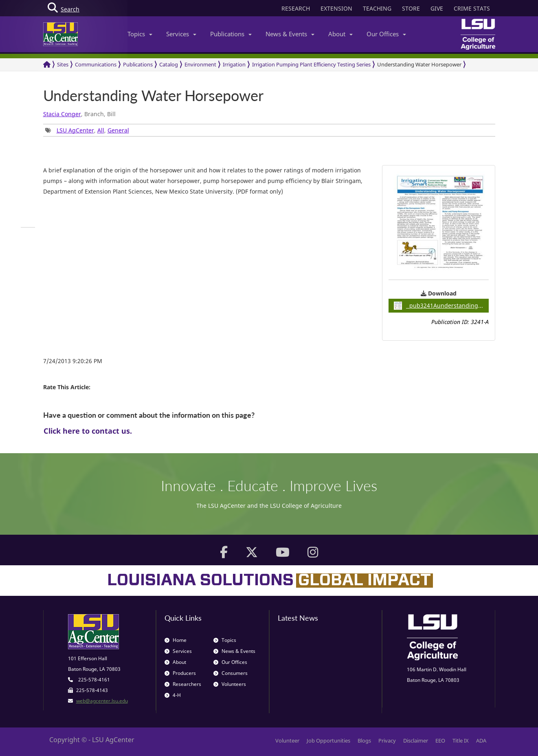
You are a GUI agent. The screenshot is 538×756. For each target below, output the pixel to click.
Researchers (183, 684)
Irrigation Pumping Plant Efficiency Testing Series (311, 64)
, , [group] (87, 130)
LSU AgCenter (75, 130)
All (101, 130)
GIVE (437, 8)
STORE (411, 8)
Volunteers (230, 684)
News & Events (290, 34)
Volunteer (287, 741)
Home (176, 640)
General (118, 130)
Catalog (169, 64)
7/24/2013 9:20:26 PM (73, 361)
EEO (440, 741)
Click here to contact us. (88, 431)
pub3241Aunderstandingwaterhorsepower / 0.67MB (441, 306)
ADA (481, 741)
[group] (28, 227)
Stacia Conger (62, 114)
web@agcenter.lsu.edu (102, 701)
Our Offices (386, 34)
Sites (63, 64)
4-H (173, 695)
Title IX (461, 741)
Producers (180, 673)
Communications (96, 64)
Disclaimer (416, 741)
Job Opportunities (328, 741)
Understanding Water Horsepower (419, 64)
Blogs (364, 741)
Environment (200, 64)
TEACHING (377, 8)
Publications (231, 34)
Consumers (231, 673)
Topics (140, 34)
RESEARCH (296, 8)
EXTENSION (336, 8)
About (340, 34)
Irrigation (234, 64)
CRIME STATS (472, 8)
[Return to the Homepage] (47, 65)
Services (181, 34)
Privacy (387, 741)
